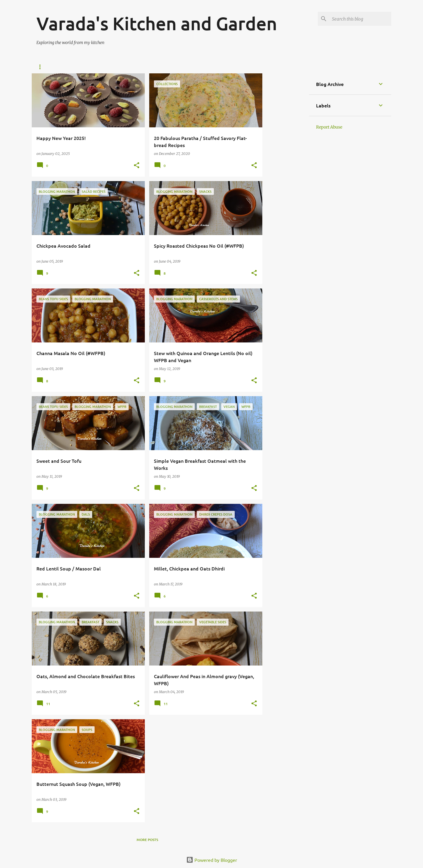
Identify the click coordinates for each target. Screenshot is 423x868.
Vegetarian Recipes (129, 67)
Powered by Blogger (212, 860)
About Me (195, 67)
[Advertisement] (286, 161)
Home (42, 67)
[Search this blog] (360, 19)
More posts (147, 840)
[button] (137, 166)
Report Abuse (329, 127)
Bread (167, 67)
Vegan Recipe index (79, 67)
